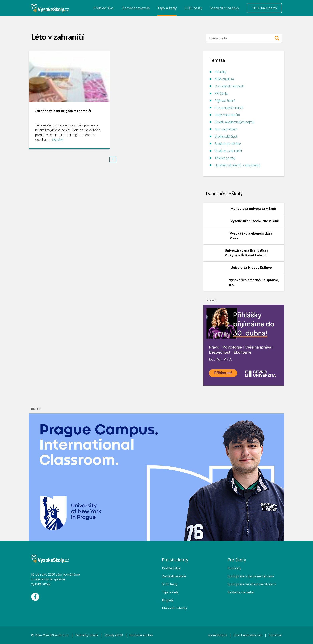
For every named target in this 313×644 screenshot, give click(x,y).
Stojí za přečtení (226, 129)
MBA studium (224, 79)
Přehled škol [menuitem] (104, 8)
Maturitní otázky (175, 608)
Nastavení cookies (141, 635)
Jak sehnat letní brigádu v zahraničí (63, 111)
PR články (221, 93)
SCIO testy (170, 584)
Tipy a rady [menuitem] (167, 8)
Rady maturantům (227, 115)
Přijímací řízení (225, 101)
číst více (58, 140)
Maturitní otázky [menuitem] (225, 8)
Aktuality (220, 72)
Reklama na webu (241, 592)
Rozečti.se (275, 635)
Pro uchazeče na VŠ (229, 108)
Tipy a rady (170, 592)
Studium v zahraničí (228, 151)
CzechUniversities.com (248, 635)
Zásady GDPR (114, 635)
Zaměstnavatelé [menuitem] (136, 8)
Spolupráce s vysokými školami (251, 576)
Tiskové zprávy (225, 158)
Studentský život (226, 136)
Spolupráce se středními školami (252, 584)
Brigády (168, 600)
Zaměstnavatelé (174, 576)
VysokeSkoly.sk (217, 635)
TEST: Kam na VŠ (264, 8)
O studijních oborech (229, 86)
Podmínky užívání (87, 635)
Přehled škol (171, 568)
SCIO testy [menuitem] (194, 8)
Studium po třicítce (228, 144)
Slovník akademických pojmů (234, 122)
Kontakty (234, 568)
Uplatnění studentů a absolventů (237, 165)
